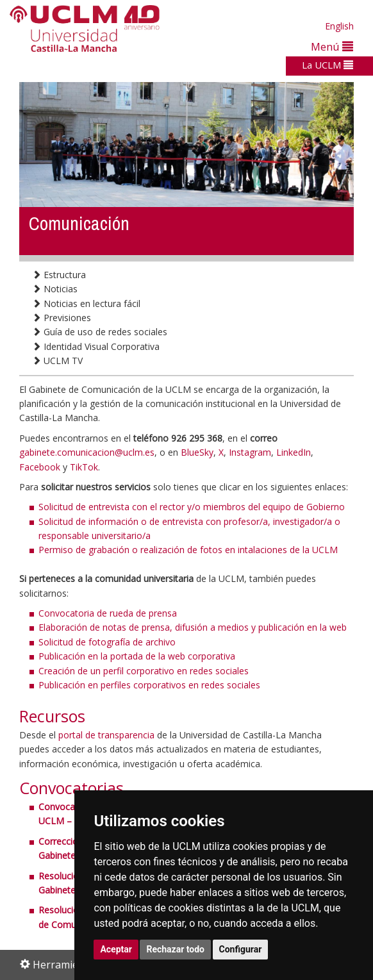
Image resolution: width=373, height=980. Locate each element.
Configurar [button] (241, 949)
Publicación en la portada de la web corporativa (137, 656)
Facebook (40, 467)
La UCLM (327, 65)
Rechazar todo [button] (175, 949)
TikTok (84, 467)
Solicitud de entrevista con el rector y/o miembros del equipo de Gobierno (192, 507)
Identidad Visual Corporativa (96, 346)
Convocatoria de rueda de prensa (108, 613)
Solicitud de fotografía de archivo (107, 642)
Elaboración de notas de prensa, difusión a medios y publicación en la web (193, 627)
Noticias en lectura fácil (86, 303)
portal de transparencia (106, 735)
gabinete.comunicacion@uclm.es (87, 452)
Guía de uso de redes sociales (100, 332)
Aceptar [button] (116, 949)
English (339, 26)
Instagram (250, 452)
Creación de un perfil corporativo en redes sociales (144, 671)
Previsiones (62, 318)
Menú (332, 46)
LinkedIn (294, 452)
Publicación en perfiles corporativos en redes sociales (149, 685)
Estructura (59, 275)
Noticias (55, 289)
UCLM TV (57, 361)
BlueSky (197, 452)
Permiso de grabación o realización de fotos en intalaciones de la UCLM (188, 550)
